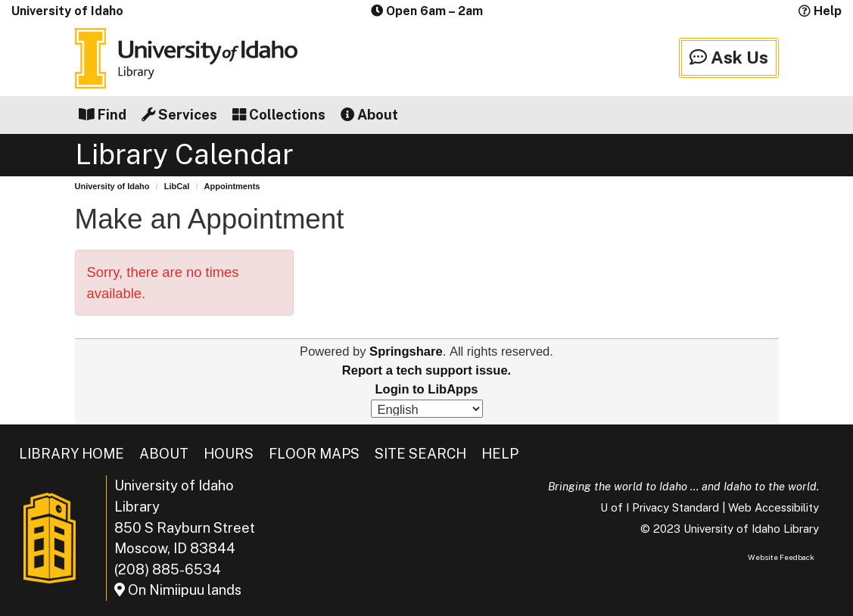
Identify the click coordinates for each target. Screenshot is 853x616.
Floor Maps (314, 454)
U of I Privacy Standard (660, 507)
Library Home (72, 454)
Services (179, 115)
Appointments (232, 186)
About (369, 115)
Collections (279, 115)
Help (820, 11)
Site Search (420, 454)
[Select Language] (427, 409)
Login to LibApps (426, 389)
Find (103, 115)
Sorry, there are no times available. (163, 283)
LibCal (177, 186)
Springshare (406, 352)
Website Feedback (781, 557)
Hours (229, 454)
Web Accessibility (774, 507)
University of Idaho (67, 11)
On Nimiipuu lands (178, 590)
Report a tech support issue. (426, 370)
